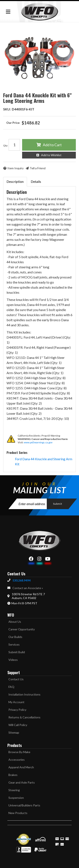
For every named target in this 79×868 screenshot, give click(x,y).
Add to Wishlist (51, 155)
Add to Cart (52, 145)
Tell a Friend (38, 168)
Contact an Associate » (28, 588)
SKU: (7, 109)
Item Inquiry (15, 168)
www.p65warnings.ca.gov (38, 442)
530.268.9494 (21, 580)
